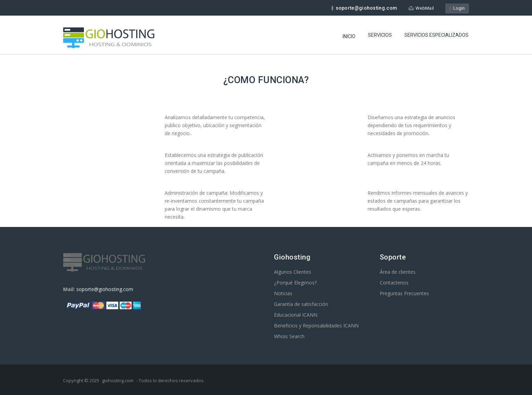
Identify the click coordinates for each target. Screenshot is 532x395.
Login (457, 8)
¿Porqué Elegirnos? (295, 283)
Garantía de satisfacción (301, 304)
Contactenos (394, 283)
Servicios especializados (436, 35)
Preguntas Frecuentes (404, 293)
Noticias (283, 293)
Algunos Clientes (293, 272)
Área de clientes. (398, 272)
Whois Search (289, 336)
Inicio (349, 36)
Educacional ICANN (296, 315)
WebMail (421, 8)
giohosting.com (118, 380)
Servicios (380, 35)
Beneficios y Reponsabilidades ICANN (316, 326)
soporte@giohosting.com (105, 289)
